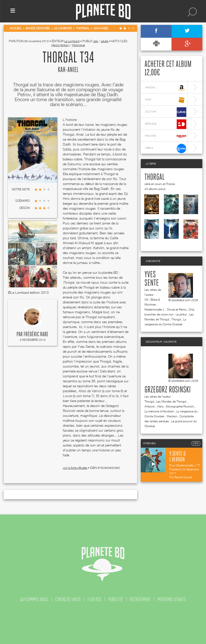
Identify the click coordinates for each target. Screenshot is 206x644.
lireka (166, 148)
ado (96, 41)
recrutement (140, 599)
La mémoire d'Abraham (159, 411)
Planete (103, 12)
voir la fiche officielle (75, 468)
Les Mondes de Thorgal (171, 401)
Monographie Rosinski (180, 406)
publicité (116, 599)
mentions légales (172, 599)
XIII (146, 300)
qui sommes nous (34, 599)
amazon (166, 88)
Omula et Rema (177, 309)
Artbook (150, 406)
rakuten (166, 136)
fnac (166, 100)
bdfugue (166, 124)
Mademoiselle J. (155, 309)
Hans (160, 406)
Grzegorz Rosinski (168, 390)
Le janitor (181, 314)
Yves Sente (152, 279)
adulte (104, 41)
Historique (79, 45)
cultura (166, 112)
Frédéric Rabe (36, 334)
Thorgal (154, 177)
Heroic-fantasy (61, 45)
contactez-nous (68, 599)
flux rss (95, 599)
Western (172, 416)
